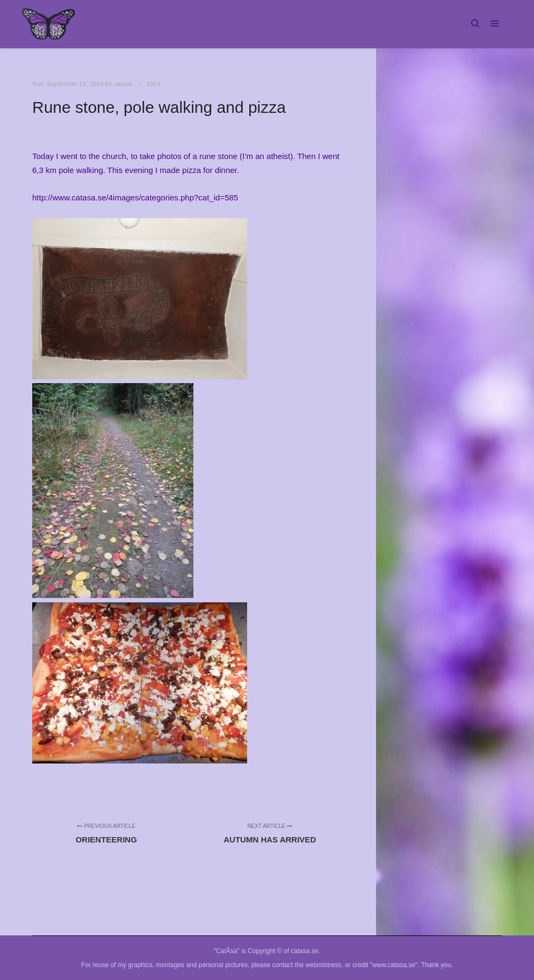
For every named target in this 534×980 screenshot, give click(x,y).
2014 (154, 84)
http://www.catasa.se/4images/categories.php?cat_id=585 (135, 197)
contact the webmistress (307, 965)
